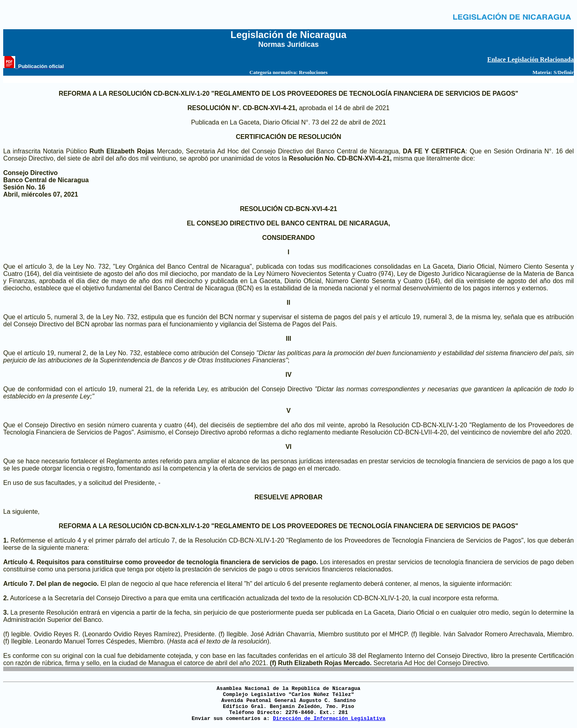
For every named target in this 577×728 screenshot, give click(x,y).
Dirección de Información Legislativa (329, 719)
